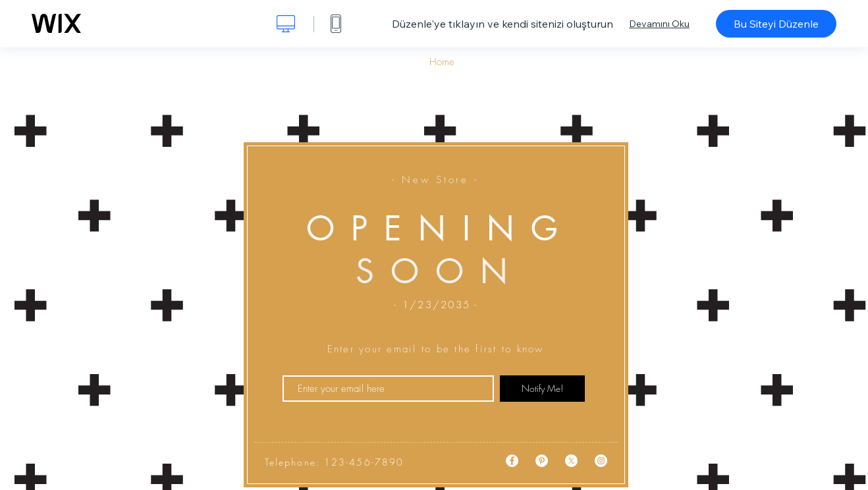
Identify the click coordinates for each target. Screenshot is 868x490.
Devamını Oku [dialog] (659, 24)
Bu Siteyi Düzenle (776, 24)
